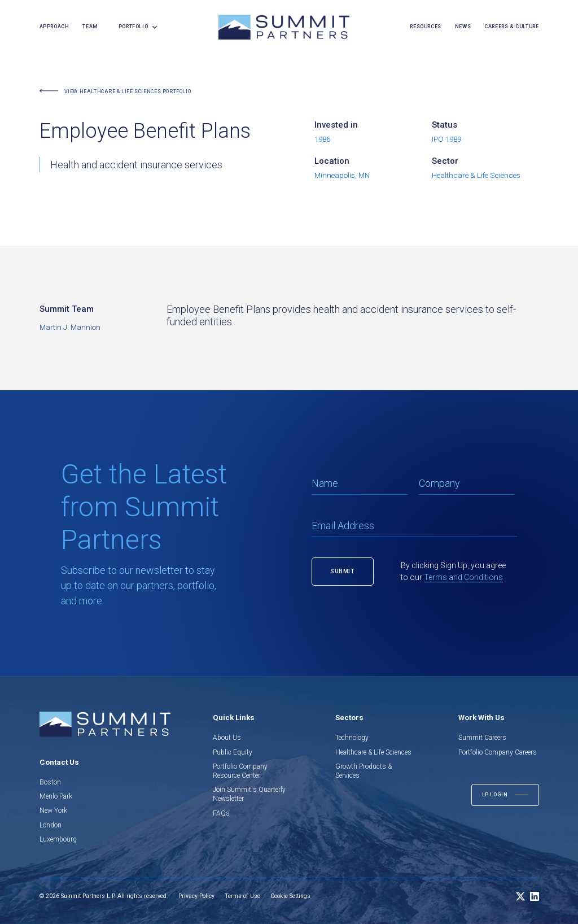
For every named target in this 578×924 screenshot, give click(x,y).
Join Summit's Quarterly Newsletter (249, 794)
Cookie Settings (290, 896)
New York (53, 810)
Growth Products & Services (364, 771)
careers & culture (511, 27)
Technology (352, 738)
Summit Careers (482, 738)
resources (425, 27)
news (463, 27)
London (51, 825)
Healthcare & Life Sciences (373, 752)
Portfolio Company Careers (498, 752)
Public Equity (233, 752)
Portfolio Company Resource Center (240, 771)
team (90, 27)
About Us (227, 738)
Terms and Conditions (463, 577)
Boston (50, 782)
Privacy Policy (196, 896)
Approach (54, 27)
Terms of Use (242, 896)
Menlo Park (56, 796)
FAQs (221, 813)
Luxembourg (58, 839)
